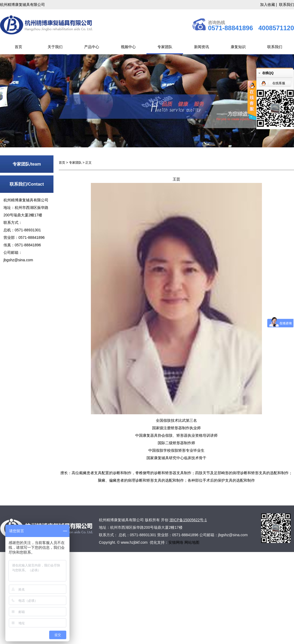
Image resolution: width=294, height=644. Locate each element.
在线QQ (268, 73)
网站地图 (192, 542)
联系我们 (287, 5)
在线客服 (279, 83)
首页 (18, 47)
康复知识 (238, 47)
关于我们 (55, 47)
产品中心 (92, 47)
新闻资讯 (202, 47)
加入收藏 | (269, 5)
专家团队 (165, 47)
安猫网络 (176, 542)
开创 (165, 520)
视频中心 (128, 47)
